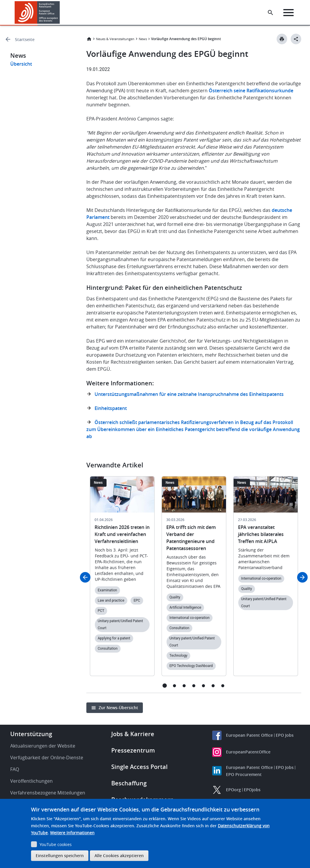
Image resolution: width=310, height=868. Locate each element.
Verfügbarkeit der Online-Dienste (47, 758)
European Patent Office (249, 735)
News (143, 39)
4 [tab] (194, 686)
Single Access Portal (139, 767)
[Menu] (288, 13)
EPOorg (233, 790)
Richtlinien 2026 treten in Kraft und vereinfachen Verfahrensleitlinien (122, 534)
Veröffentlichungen (31, 781)
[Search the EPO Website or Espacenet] (270, 13)
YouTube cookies (56, 844)
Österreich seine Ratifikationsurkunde (251, 91)
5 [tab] (203, 686)
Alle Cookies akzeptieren (119, 856)
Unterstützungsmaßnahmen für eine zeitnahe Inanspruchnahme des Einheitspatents (189, 394)
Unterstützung (31, 734)
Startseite (25, 39)
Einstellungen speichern (60, 856)
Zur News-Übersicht (118, 708)
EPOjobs (252, 790)
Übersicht (21, 64)
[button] (61, 13)
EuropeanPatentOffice (248, 752)
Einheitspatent (111, 408)
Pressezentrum (133, 750)
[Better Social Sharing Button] (296, 39)
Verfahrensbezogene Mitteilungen (48, 793)
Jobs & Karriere (133, 734)
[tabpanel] (122, 580)
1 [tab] (165, 686)
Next (302, 577)
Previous (85, 577)
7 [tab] (223, 686)
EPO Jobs (285, 735)
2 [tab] (174, 686)
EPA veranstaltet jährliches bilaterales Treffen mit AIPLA (261, 534)
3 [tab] (184, 686)
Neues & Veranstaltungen (115, 39)
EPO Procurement (244, 774)
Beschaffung (129, 783)
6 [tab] (213, 686)
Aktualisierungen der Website (43, 746)
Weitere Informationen (72, 833)
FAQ (15, 769)
